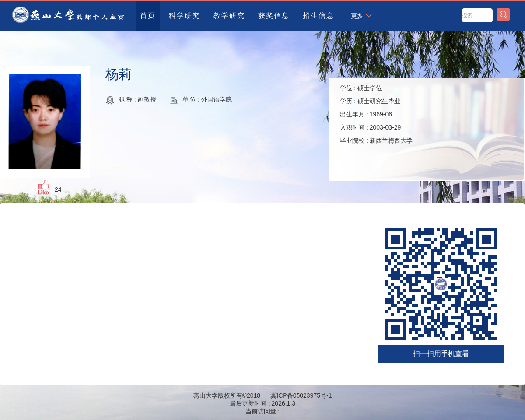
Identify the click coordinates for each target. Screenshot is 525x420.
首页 (148, 16)
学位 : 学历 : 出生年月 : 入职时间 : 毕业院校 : (376, 114)
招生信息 (318, 16)
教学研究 (229, 16)
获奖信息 (274, 16)
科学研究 (185, 16)
